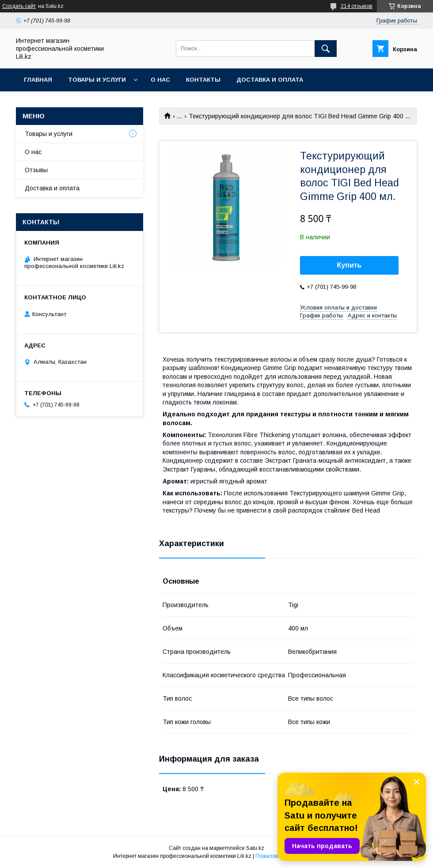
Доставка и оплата (270, 80)
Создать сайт (19, 6)
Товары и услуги (97, 80)
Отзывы (36, 170)
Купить (349, 265)
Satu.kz (255, 848)
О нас (160, 80)
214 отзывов (357, 6)
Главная (38, 80)
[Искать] (326, 49)
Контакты (203, 80)
